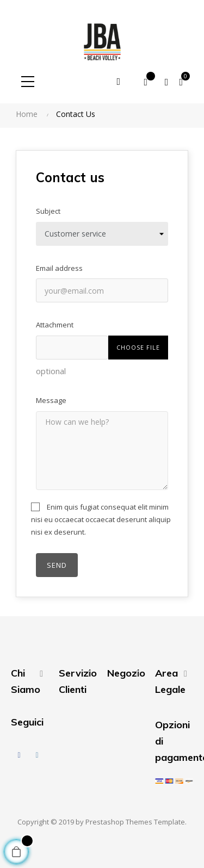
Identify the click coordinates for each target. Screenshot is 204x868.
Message (51, 400)
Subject (48, 211)
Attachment (55, 325)
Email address (59, 268)
